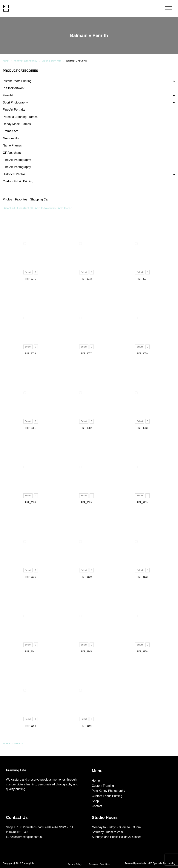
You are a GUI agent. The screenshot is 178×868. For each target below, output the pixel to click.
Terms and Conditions (99, 864)
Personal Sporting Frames (20, 117)
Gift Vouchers (12, 153)
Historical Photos (14, 174)
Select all (9, 208)
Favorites (21, 199)
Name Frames (12, 145)
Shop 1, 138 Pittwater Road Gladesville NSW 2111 (40, 827)
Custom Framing (103, 786)
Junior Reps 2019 (52, 61)
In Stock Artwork (14, 88)
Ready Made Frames (17, 124)
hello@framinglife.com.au (27, 837)
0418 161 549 (19, 832)
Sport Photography (25, 61)
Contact (97, 806)
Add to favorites (45, 208)
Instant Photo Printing (17, 81)
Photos (7, 199)
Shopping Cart (40, 199)
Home (96, 781)
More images (13, 743)
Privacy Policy (75, 864)
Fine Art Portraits (14, 110)
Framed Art (10, 131)
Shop (6, 61)
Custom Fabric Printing (18, 181)
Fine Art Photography (17, 160)
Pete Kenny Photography (108, 791)
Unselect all (25, 208)
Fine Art (8, 95)
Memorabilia (11, 138)
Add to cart (65, 208)
